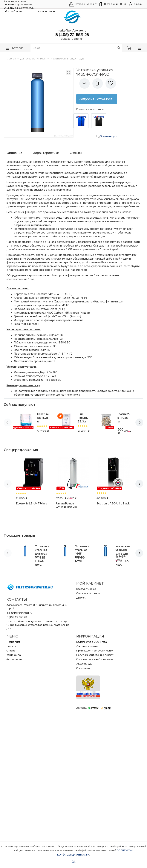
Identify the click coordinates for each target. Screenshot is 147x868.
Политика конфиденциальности (95, 655)
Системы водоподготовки (19, 5)
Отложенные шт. (83, 4)
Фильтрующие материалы (19, 8)
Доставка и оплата (87, 646)
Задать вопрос (107, 136)
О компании (83, 668)
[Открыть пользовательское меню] (136, 4)
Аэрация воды (46, 11)
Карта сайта (14, 655)
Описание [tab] (14, 153)
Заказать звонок (72, 39)
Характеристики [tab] (46, 153)
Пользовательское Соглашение (95, 659)
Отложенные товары (88, 593)
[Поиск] (119, 48)
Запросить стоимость (97, 99)
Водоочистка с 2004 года (92, 642)
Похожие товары (19, 535)
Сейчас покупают (20, 405)
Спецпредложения (21, 450)
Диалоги (81, 598)
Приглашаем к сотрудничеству (95, 651)
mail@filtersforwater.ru (72, 30)
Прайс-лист (13, 642)
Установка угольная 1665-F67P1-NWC (82, 554)
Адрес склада (84, 664)
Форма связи (14, 659)
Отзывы (11, 651)
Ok (74, 862)
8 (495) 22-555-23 (72, 35)
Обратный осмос (13, 11)
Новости (11, 646)
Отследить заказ (86, 589)
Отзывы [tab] (76, 153)
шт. (113, 4)
